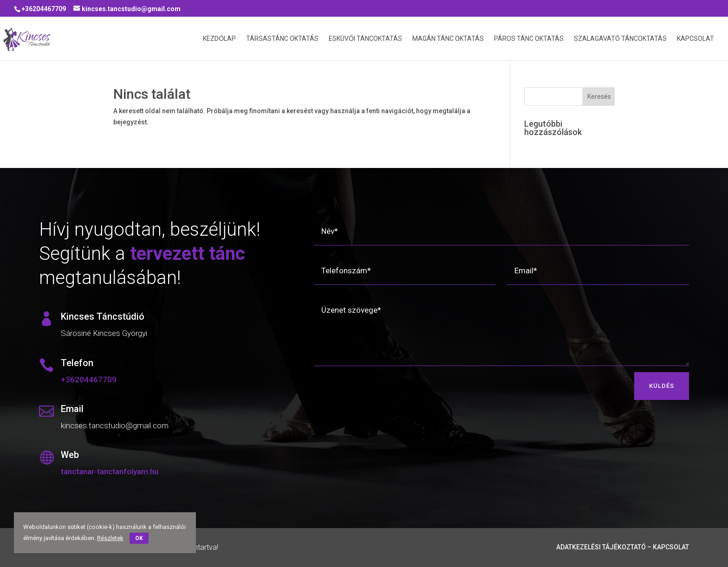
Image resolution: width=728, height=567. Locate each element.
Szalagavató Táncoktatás (620, 39)
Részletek (110, 538)
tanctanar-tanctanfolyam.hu (110, 471)
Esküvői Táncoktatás (365, 39)
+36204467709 (44, 9)
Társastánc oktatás (282, 39)
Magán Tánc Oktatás (448, 39)
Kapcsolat (695, 39)
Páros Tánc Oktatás (529, 39)
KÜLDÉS (662, 386)
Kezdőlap (219, 39)
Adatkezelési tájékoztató (601, 547)
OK (139, 538)
